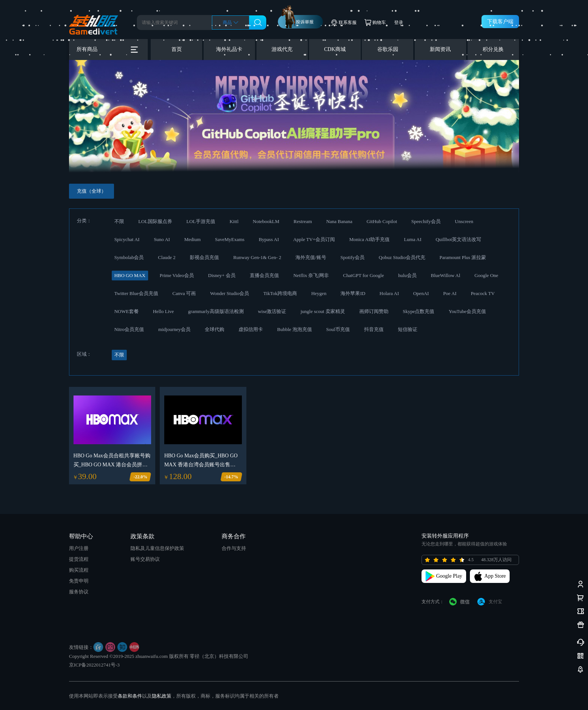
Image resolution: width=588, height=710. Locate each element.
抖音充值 (374, 329)
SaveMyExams (230, 239)
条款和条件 (130, 696)
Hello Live (163, 311)
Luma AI (413, 239)
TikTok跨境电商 (280, 293)
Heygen (319, 293)
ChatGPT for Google (364, 275)
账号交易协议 (145, 559)
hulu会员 (407, 275)
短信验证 (408, 329)
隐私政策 (162, 696)
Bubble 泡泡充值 (295, 329)
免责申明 (79, 581)
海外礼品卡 (229, 49)
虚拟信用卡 (251, 329)
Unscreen (464, 221)
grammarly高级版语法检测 (216, 311)
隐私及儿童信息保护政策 (157, 548)
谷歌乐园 (388, 49)
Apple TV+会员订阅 (314, 239)
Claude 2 (167, 257)
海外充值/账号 (311, 257)
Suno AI (162, 239)
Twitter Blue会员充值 (136, 293)
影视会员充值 (204, 257)
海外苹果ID (353, 293)
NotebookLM (266, 221)
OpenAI (421, 293)
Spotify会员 (352, 257)
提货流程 (79, 559)
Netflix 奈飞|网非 (311, 275)
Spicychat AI (127, 239)
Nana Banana (339, 221)
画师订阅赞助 (374, 311)
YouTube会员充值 (467, 311)
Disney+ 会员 (222, 275)
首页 (177, 49)
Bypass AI (269, 239)
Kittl (234, 221)
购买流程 (79, 570)
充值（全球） (91, 191)
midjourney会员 (174, 329)
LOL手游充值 (201, 221)
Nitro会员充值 (129, 329)
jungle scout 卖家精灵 (322, 311)
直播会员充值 (264, 275)
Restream (303, 221)
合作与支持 (234, 548)
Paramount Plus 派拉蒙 (463, 257)
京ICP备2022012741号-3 (94, 665)
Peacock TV (483, 293)
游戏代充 (282, 49)
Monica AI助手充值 (369, 239)
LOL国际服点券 (155, 221)
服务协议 (79, 592)
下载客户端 (500, 22)
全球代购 (214, 329)
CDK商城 (335, 49)
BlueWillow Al (446, 275)
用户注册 (79, 548)
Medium (192, 239)
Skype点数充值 (419, 311)
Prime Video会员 (177, 275)
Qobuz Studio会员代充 (402, 257)
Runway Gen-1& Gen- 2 (257, 257)
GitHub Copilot (382, 221)
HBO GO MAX (130, 275)
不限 (119, 221)
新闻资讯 (440, 49)
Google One (486, 275)
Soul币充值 (338, 329)
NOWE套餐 (127, 311)
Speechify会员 (426, 221)
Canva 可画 (184, 293)
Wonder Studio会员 (229, 293)
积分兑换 (493, 49)
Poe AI (450, 293)
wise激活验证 (272, 311)
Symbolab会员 (129, 257)
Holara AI (389, 293)
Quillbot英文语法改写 (458, 239)
